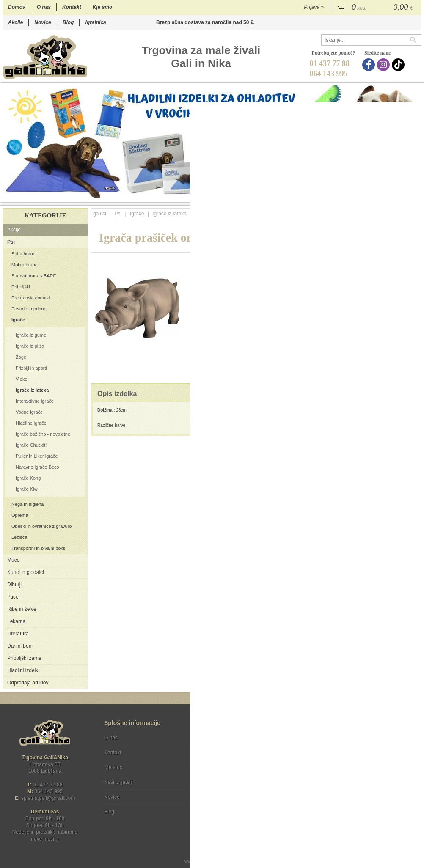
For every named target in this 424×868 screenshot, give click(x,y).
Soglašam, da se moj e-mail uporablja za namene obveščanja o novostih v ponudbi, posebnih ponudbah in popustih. (365, 772)
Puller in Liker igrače (37, 456)
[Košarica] (376, 8)
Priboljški (21, 287)
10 (315, 195)
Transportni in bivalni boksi (39, 548)
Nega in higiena (28, 504)
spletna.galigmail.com (48, 798)
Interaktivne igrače (35, 401)
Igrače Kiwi (27, 489)
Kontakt (72, 7)
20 (400, 195)
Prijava (314, 7)
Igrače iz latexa (32, 390)
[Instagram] (384, 65)
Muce (13, 560)
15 (357, 195)
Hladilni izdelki (23, 670)
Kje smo (103, 7)
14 (349, 195)
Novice (43, 22)
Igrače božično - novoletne (43, 434)
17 (374, 195)
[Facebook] (370, 65)
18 (383, 195)
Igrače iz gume (31, 335)
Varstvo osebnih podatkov (235, 753)
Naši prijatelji (118, 782)
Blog (68, 22)
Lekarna (16, 621)
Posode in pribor (28, 309)
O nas (44, 7)
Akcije (15, 22)
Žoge (21, 357)
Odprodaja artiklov (28, 683)
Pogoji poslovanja (226, 738)
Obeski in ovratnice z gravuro (41, 526)
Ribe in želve (22, 609)
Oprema (20, 515)
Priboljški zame (24, 658)
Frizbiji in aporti (31, 368)
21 (408, 195)
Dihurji (14, 585)
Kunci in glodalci (26, 572)
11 (324, 195)
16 (366, 195)
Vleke (22, 379)
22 (417, 195)
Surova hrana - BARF (34, 276)
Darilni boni (20, 646)
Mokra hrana (25, 265)
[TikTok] (399, 65)
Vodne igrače (29, 412)
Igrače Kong (28, 478)
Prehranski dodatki (31, 298)
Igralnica (95, 22)
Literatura (18, 634)
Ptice (13, 597)
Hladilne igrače (31, 423)
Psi (11, 242)
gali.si (100, 214)
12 (332, 195)
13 (340, 195)
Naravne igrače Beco (37, 467)
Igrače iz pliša (30, 346)
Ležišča (19, 537)
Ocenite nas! (230, 809)
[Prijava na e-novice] (413, 745)
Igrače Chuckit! (31, 445)
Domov (17, 7)
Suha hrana (23, 254)
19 (391, 195)
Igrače (18, 320)
